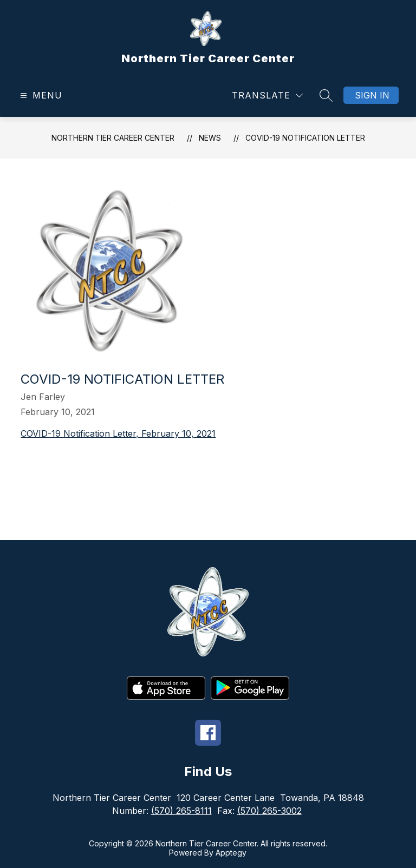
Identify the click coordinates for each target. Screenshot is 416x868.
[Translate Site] (267, 96)
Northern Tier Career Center (113, 138)
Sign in (372, 95)
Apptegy (231, 853)
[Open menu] (40, 96)
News (210, 138)
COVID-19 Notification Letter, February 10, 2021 (118, 433)
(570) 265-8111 (181, 811)
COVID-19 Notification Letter (305, 138)
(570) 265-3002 (269, 811)
